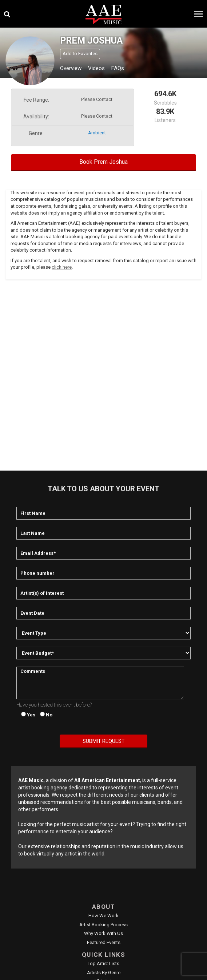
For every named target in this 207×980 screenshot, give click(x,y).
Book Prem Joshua (103, 162)
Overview (71, 68)
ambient (97, 133)
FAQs (118, 68)
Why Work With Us (103, 933)
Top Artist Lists (103, 963)
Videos (96, 68)
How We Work (103, 916)
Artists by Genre (104, 973)
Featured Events (104, 942)
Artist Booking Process (103, 925)
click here (62, 267)
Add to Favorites (80, 54)
